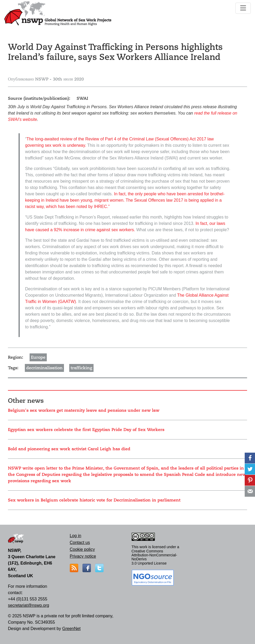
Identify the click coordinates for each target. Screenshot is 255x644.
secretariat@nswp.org (29, 605)
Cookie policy (82, 549)
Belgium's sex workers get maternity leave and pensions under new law (84, 410)
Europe (38, 357)
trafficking (81, 368)
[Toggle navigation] (243, 8)
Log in (76, 536)
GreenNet (71, 629)
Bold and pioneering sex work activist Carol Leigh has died (69, 449)
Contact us (80, 543)
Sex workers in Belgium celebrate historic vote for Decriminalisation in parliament (94, 500)
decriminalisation (44, 368)
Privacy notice (83, 556)
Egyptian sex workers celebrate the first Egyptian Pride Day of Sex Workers (86, 430)
